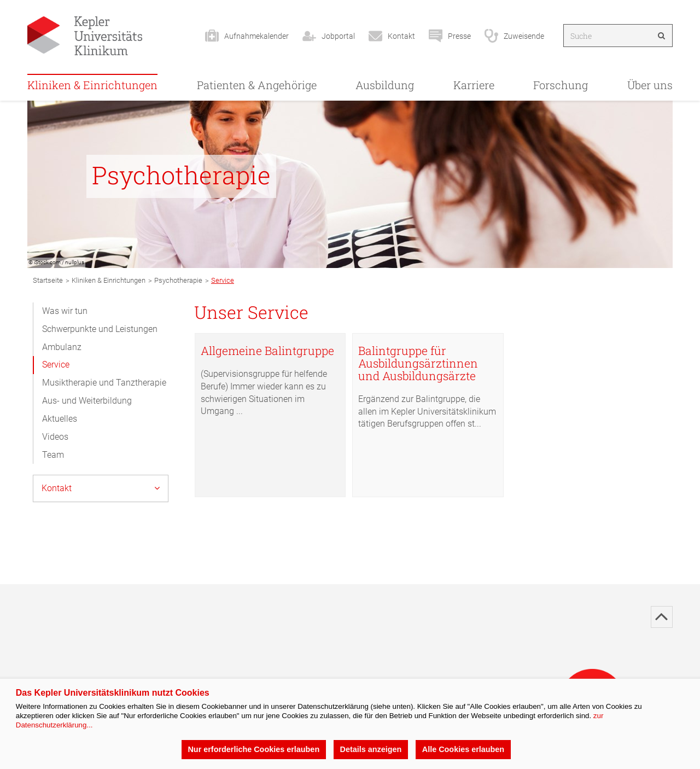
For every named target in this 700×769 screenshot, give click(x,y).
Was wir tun (65, 311)
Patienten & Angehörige (257, 85)
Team (53, 455)
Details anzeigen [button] (371, 749)
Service (56, 365)
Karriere (474, 85)
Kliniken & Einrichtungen (92, 85)
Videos (55, 437)
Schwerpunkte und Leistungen (100, 329)
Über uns (650, 85)
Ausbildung (385, 85)
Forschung (561, 85)
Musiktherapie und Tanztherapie (104, 383)
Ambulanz (62, 347)
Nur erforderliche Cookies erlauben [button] (253, 749)
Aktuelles (60, 419)
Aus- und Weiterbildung (87, 401)
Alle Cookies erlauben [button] (463, 749)
